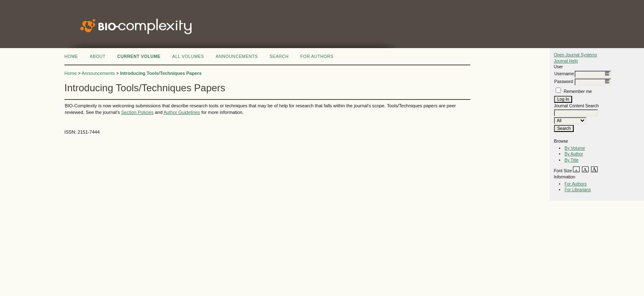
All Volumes (188, 57)
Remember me (578, 91)
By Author (574, 154)
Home (71, 57)
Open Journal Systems (575, 55)
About (98, 57)
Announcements (237, 57)
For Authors (575, 184)
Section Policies (137, 112)
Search (279, 57)
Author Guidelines (182, 112)
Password (563, 82)
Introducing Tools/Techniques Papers (161, 73)
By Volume (575, 148)
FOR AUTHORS (317, 57)
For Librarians (577, 190)
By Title (571, 160)
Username (564, 74)
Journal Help (566, 61)
